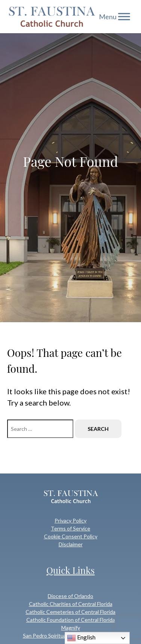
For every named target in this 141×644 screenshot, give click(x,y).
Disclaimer (71, 544)
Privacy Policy (70, 520)
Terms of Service (70, 528)
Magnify (71, 628)
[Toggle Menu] (124, 16)
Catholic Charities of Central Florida (71, 604)
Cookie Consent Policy (71, 536)
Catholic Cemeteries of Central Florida (70, 612)
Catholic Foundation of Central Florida (71, 620)
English (81, 638)
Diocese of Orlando (70, 596)
